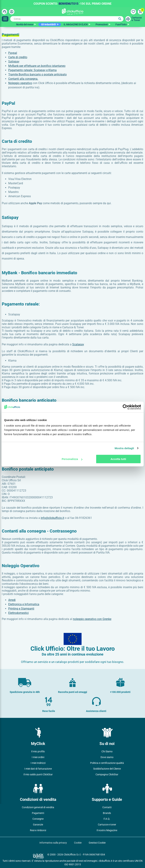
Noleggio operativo (20, 83)
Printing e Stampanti (21, 609)
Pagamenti (38, 813)
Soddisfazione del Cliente (107, 769)
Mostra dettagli (124, 448)
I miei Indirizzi (38, 763)
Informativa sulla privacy (53, 843)
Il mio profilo (38, 751)
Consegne (38, 819)
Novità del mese (25, 24)
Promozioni (102, 24)
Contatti (107, 807)
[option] (26, 24)
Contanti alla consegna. (23, 79)
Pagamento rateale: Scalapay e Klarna (32, 70)
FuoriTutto (121, 24)
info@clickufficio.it (52, 518)
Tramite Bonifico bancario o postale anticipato (37, 74)
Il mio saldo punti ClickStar (38, 774)
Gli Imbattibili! (48, 24)
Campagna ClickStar (107, 774)
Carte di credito (18, 57)
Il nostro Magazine (107, 830)
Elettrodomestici (18, 613)
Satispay (14, 62)
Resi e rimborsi (38, 830)
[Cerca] (67, 19)
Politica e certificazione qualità (107, 763)
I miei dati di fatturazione (38, 769)
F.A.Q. (107, 819)
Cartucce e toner (107, 825)
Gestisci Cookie (97, 843)
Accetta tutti (118, 459)
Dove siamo (107, 757)
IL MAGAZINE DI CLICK (76, 24)
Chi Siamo (107, 751)
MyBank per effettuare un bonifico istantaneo (37, 66)
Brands (107, 813)
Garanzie (38, 825)
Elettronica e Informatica (24, 604)
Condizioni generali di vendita (38, 807)
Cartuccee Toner (137, 19)
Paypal (13, 53)
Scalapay (78, 344)
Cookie (78, 843)
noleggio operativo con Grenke (92, 619)
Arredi (12, 600)
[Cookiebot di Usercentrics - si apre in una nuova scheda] (125, 407)
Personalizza (72, 459)
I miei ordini (38, 757)
